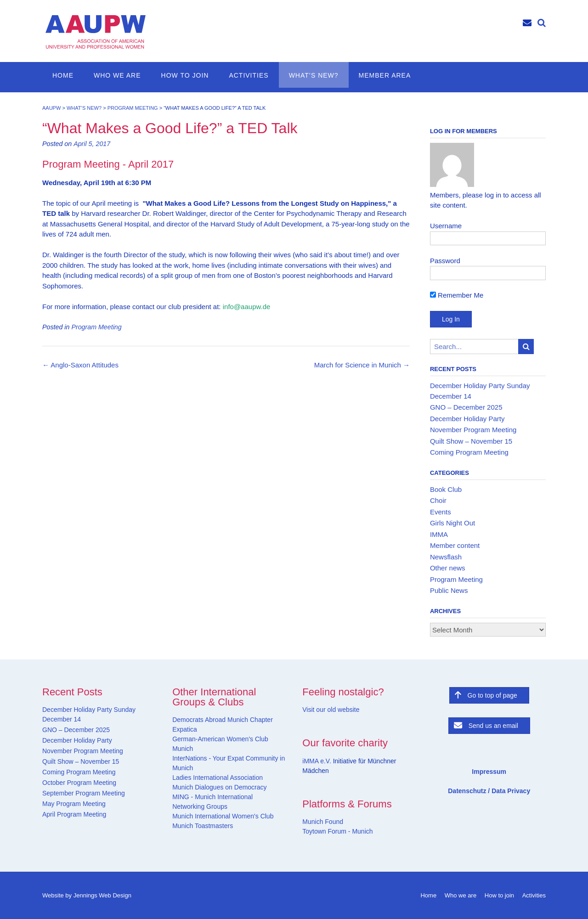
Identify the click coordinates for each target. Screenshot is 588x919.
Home (63, 75)
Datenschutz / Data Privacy (489, 791)
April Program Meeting (74, 814)
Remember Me (457, 295)
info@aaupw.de (247, 307)
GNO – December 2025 (466, 407)
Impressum (489, 772)
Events (441, 512)
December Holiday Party (467, 419)
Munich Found (323, 822)
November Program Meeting (473, 430)
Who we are (117, 75)
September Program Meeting (84, 793)
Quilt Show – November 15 (471, 441)
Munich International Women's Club (223, 816)
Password (445, 261)
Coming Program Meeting (469, 452)
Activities (249, 75)
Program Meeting (96, 327)
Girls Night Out (452, 523)
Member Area (385, 75)
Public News (449, 590)
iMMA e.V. (317, 761)
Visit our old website (331, 710)
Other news (448, 568)
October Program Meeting (79, 783)
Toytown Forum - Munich (337, 831)
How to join (185, 75)
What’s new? (314, 75)
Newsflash (446, 557)
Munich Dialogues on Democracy (219, 787)
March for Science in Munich (362, 365)
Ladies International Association (218, 778)
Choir (438, 500)
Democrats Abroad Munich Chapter (223, 720)
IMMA (439, 534)
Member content (455, 545)
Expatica (185, 729)
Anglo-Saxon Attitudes (80, 365)
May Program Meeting (74, 804)
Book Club (446, 489)
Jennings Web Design (102, 895)
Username (446, 226)
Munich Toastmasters (203, 826)
